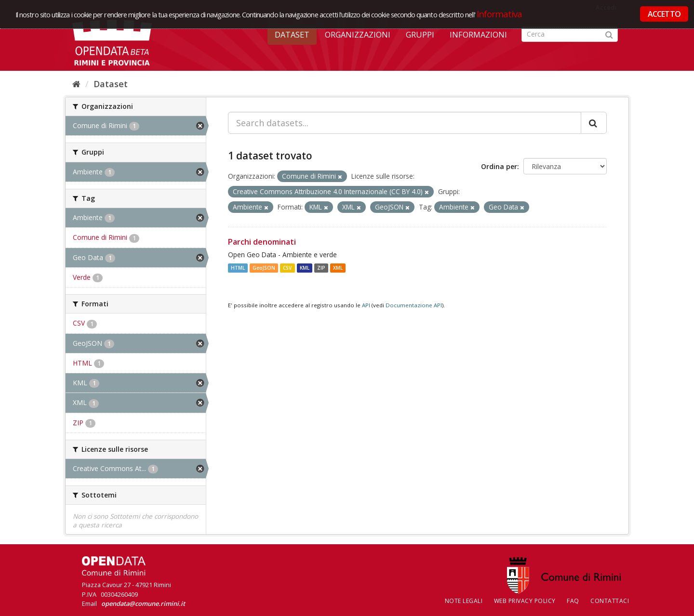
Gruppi (420, 35)
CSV (287, 268)
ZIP (321, 268)
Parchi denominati (262, 242)
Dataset (292, 35)
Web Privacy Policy (525, 601)
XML (338, 268)
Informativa (500, 14)
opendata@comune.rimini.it (143, 603)
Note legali (464, 601)
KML (305, 268)
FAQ (573, 601)
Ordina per (499, 166)
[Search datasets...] (405, 123)
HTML (238, 268)
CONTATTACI (610, 601)
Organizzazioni (358, 35)
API (366, 305)
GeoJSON (264, 268)
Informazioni (478, 35)
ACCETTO (664, 14)
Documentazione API (414, 305)
